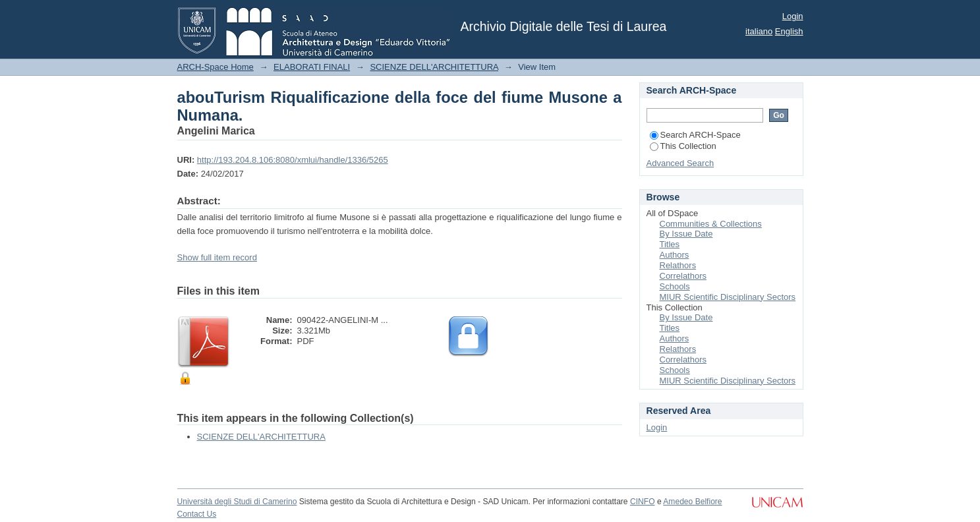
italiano (759, 31)
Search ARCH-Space (695, 135)
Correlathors (683, 276)
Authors (675, 255)
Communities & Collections (711, 224)
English (789, 31)
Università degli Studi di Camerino (237, 502)
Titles (670, 244)
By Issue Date (686, 234)
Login (793, 16)
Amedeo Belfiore (692, 502)
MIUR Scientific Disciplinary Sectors (728, 297)
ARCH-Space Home (216, 67)
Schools (675, 286)
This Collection (683, 146)
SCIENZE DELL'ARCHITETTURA (434, 67)
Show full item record (217, 257)
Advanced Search (680, 163)
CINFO (643, 502)
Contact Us (197, 514)
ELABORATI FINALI (312, 67)
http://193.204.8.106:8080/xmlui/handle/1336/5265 (293, 160)
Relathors (678, 265)
